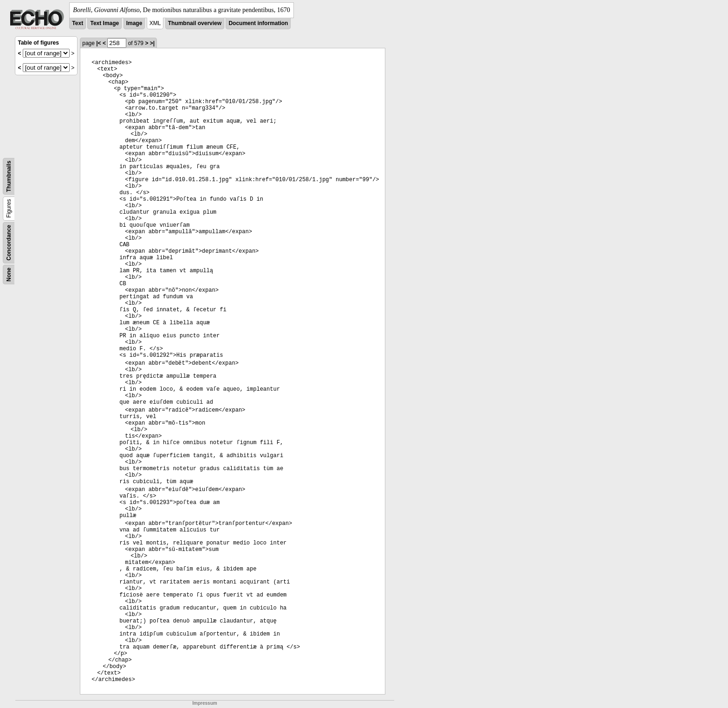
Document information (258, 23)
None (9, 275)
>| (152, 43)
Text (78, 23)
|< (98, 43)
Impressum (205, 703)
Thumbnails (9, 176)
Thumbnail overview (195, 23)
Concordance (9, 243)
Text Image (104, 23)
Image (134, 23)
